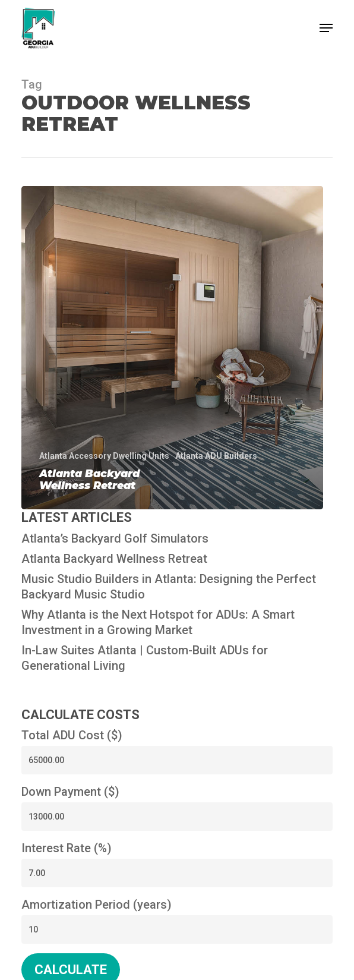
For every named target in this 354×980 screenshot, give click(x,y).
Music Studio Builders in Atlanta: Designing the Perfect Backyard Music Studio (169, 587)
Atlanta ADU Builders (216, 456)
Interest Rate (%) (67, 848)
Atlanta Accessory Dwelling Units (104, 456)
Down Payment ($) (70, 792)
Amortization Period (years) (97, 905)
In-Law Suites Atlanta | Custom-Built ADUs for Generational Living (145, 658)
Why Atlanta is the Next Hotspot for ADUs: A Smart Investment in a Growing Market (158, 622)
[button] (326, 28)
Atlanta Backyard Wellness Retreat (114, 559)
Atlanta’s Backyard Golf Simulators (115, 538)
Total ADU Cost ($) (72, 735)
